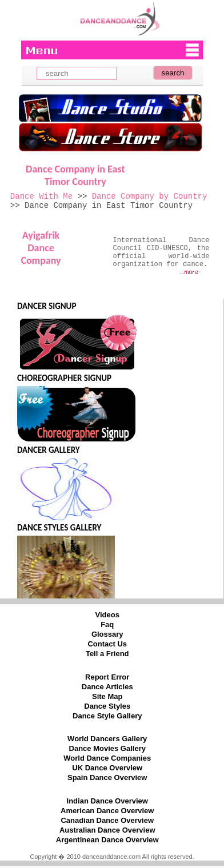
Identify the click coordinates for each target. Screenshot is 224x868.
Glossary (107, 634)
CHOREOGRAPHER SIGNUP (64, 378)
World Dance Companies (107, 758)
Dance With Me (41, 196)
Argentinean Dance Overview (107, 840)
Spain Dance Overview (107, 777)
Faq (107, 624)
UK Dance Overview (107, 768)
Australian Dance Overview (107, 830)
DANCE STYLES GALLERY (59, 528)
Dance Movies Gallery (107, 748)
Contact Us (107, 644)
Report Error (107, 677)
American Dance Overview (107, 811)
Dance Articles (107, 687)
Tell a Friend (107, 654)
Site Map (107, 696)
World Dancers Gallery (107, 739)
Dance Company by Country (150, 196)
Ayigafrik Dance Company (41, 248)
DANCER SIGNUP (47, 306)
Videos (107, 615)
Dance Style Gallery (107, 716)
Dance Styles (107, 706)
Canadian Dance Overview (107, 820)
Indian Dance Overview (107, 801)
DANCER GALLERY (49, 450)
